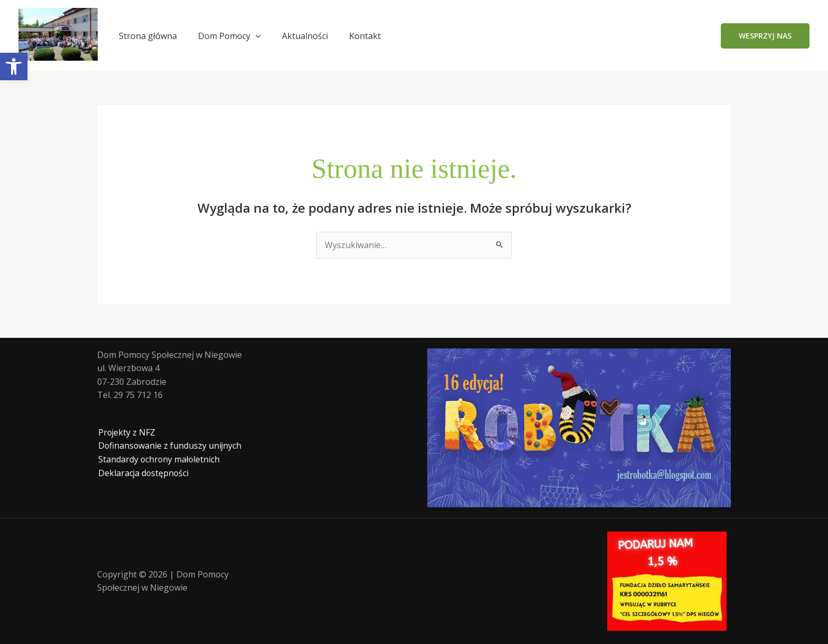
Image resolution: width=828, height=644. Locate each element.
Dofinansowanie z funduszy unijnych (170, 446)
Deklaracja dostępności (143, 473)
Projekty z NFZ (126, 432)
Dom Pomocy (229, 36)
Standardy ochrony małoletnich (159, 459)
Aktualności (305, 36)
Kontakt (365, 36)
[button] (765, 36)
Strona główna (148, 36)
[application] (256, 36)
